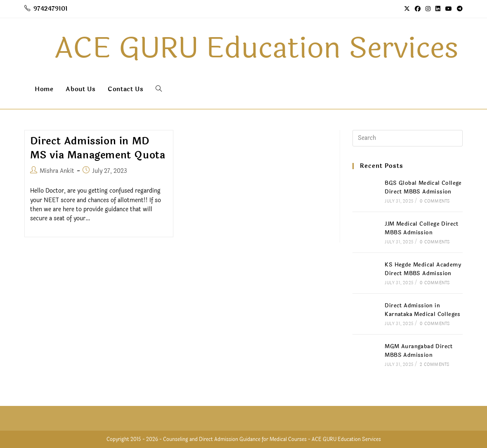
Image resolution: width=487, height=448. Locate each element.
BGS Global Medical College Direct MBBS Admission (423, 187)
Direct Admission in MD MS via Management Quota (98, 148)
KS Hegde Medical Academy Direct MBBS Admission (423, 269)
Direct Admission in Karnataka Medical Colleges (422, 310)
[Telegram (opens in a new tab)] (459, 9)
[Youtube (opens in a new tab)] (449, 9)
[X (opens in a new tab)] (407, 9)
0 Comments (435, 201)
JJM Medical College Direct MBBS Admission (421, 228)
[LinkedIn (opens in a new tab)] (438, 9)
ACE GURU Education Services (346, 439)
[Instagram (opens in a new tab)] (428, 9)
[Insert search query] (408, 138)
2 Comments (434, 365)
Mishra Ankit (57, 171)
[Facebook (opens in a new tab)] (418, 9)
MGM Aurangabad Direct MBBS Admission (418, 351)
